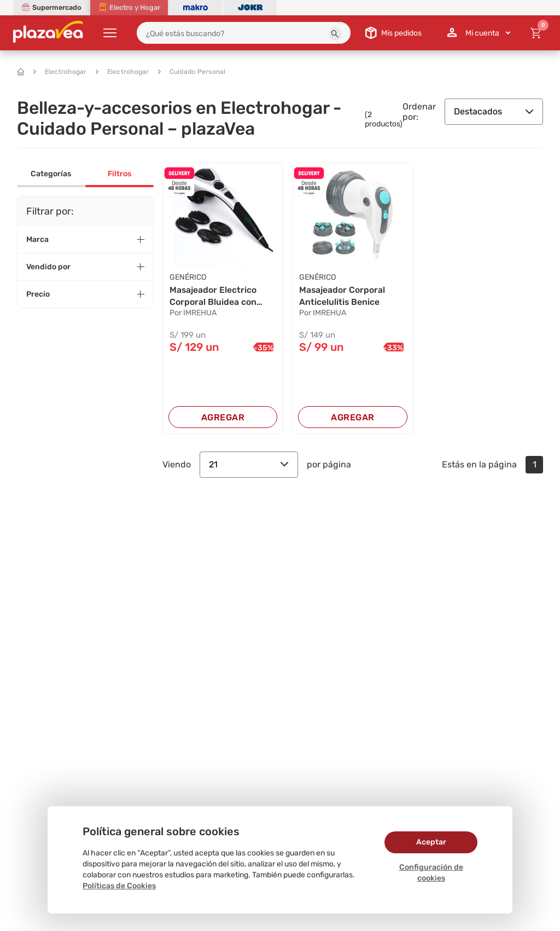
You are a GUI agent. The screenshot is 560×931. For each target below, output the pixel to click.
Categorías (51, 174)
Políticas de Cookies (119, 886)
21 (249, 464)
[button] (335, 34)
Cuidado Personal (192, 72)
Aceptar (431, 842)
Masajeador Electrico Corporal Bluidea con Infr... (213, 297)
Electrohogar (60, 72)
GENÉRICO (188, 277)
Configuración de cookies (431, 873)
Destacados (494, 111)
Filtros (119, 174)
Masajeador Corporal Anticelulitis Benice (342, 296)
